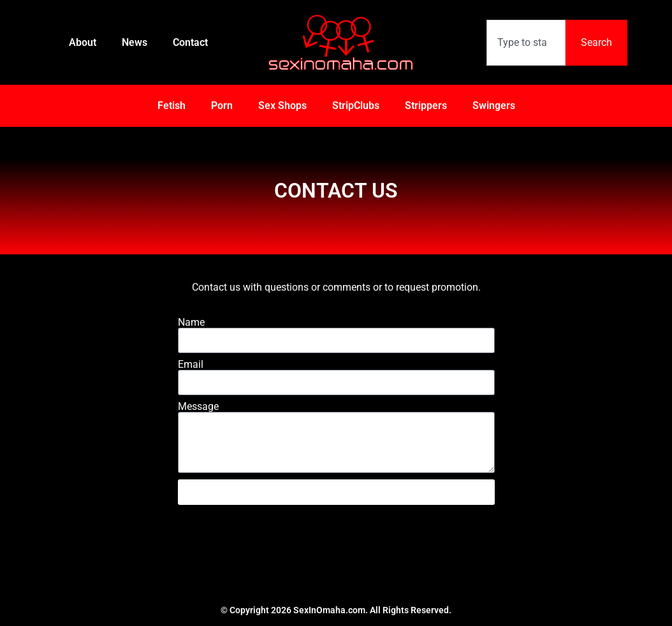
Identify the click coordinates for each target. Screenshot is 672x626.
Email (191, 365)
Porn (222, 106)
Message (198, 407)
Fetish (172, 106)
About (83, 42)
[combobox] (526, 43)
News (135, 42)
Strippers (426, 106)
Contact (190, 42)
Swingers (494, 106)
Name (191, 323)
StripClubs (356, 106)
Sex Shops (282, 106)
